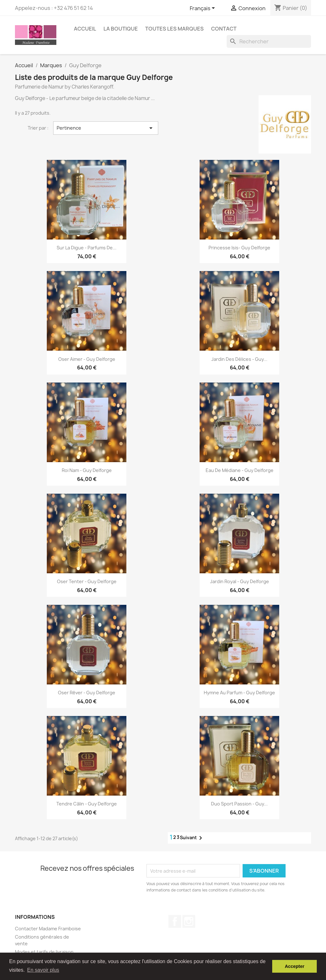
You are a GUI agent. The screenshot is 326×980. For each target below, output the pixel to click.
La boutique (121, 29)
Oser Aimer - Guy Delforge (87, 359)
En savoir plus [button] (43, 970)
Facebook (175, 921)
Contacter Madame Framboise (48, 929)
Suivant (192, 838)
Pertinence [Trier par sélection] (106, 128)
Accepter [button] (294, 966)
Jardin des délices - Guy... (239, 359)
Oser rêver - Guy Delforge (87, 693)
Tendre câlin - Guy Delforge (87, 804)
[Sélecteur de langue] (203, 9)
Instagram (189, 921)
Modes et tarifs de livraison (44, 952)
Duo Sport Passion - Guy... (239, 804)
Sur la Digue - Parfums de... (87, 248)
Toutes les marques (174, 29)
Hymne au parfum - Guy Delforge (239, 693)
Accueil (85, 29)
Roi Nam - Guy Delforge (87, 470)
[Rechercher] (269, 41)
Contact (224, 29)
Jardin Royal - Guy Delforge (240, 581)
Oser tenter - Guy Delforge (87, 581)
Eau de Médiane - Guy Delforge (240, 470)
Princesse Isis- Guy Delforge (239, 248)
